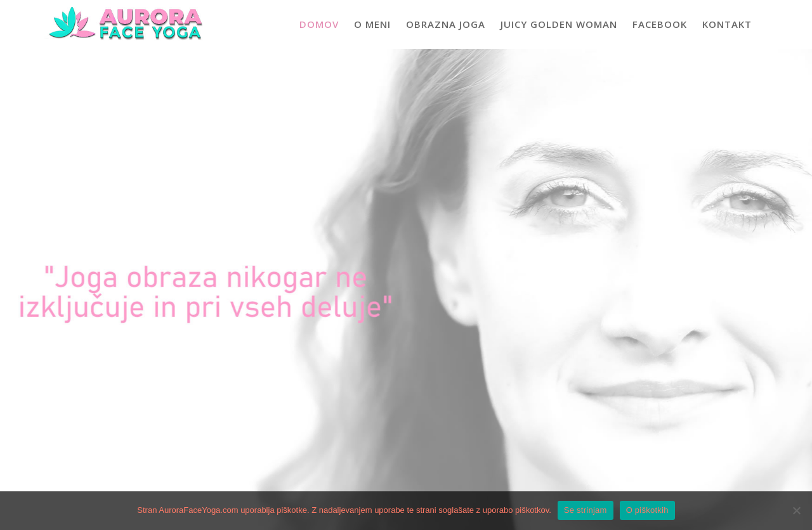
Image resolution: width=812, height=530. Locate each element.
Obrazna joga (446, 24)
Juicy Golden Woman (559, 24)
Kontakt (727, 24)
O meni (372, 24)
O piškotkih (647, 510)
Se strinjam (586, 510)
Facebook (660, 24)
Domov (319, 24)
